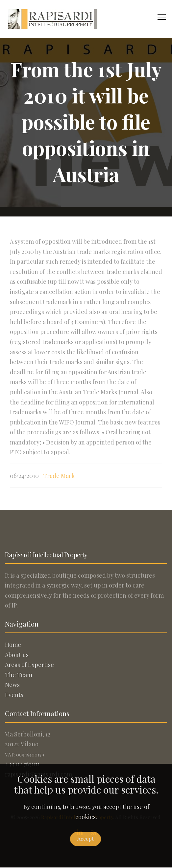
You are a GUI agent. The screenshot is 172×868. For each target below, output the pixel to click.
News (12, 685)
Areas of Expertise (29, 665)
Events (14, 695)
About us (17, 655)
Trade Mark (59, 479)
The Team (19, 675)
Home (13, 645)
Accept (86, 839)
